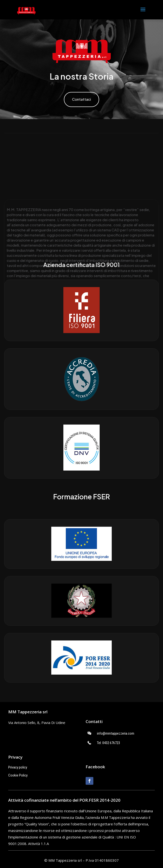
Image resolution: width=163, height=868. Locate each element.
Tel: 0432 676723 (108, 743)
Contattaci (81, 99)
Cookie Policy (18, 775)
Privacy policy (18, 767)
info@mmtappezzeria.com (116, 733)
